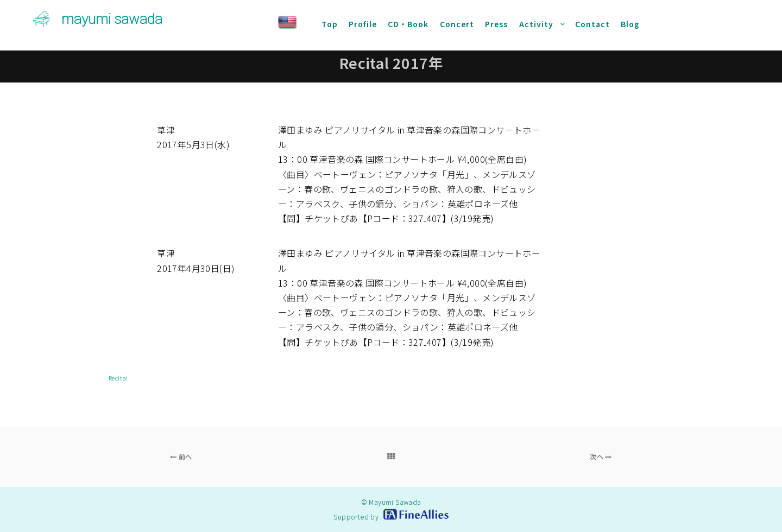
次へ (601, 456)
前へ (181, 456)
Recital (118, 378)
